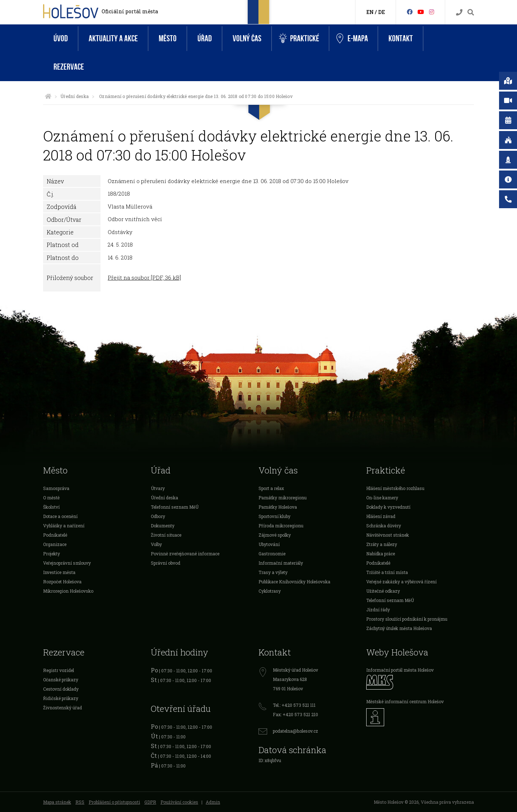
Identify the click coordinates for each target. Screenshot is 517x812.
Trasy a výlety (273, 572)
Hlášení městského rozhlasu (395, 488)
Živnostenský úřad (62, 708)
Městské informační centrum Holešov (405, 701)
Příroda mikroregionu (281, 526)
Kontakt (401, 39)
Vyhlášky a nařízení (64, 526)
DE (381, 12)
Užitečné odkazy (383, 591)
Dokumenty (163, 526)
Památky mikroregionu (283, 498)
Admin (213, 802)
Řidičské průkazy (61, 698)
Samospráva (56, 488)
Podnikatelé (55, 535)
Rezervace (69, 67)
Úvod (61, 39)
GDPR (150, 802)
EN (370, 12)
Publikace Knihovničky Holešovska (294, 582)
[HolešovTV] (421, 12)
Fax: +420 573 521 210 (295, 714)
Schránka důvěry (384, 526)
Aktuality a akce (113, 39)
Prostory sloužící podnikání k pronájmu (407, 619)
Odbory (158, 516)
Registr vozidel (59, 670)
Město (168, 39)
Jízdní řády (378, 610)
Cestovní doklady (61, 689)
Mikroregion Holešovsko (68, 591)
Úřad (205, 39)
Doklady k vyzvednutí (388, 507)
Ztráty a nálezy (382, 544)
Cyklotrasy (270, 591)
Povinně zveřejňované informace (185, 554)
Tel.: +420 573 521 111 (294, 705)
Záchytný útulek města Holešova (399, 628)
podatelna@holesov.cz (295, 731)
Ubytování (269, 544)
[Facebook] (410, 12)
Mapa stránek (57, 802)
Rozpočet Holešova (62, 582)
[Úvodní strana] (48, 96)
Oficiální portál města (130, 11)
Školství (51, 507)
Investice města (59, 572)
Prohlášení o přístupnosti (114, 802)
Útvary (158, 488)
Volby (156, 544)
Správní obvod (166, 563)
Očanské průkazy (61, 680)
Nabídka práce (381, 554)
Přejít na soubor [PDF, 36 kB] (144, 277)
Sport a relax (271, 488)
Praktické (299, 39)
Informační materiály (281, 563)
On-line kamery (382, 498)
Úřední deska (74, 96)
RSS (80, 802)
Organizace (55, 544)
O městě (51, 498)
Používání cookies (179, 802)
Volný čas (247, 39)
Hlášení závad (381, 516)
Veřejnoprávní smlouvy (67, 563)
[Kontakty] (459, 12)
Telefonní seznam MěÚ (175, 507)
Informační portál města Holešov (400, 670)
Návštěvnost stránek (388, 535)
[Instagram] (432, 12)
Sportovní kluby (274, 516)
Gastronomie (272, 554)
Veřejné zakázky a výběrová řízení (401, 582)
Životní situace (166, 535)
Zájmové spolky (275, 535)
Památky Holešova (278, 507)
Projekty (52, 554)
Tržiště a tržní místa (387, 572)
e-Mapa (352, 39)
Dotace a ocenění (60, 516)
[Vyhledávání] (471, 12)
